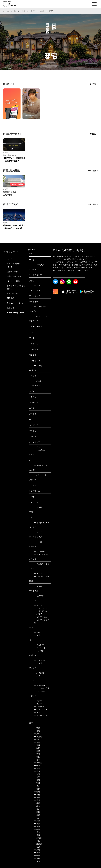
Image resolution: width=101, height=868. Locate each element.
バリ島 (38, 366)
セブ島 (38, 507)
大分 (37, 795)
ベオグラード (41, 316)
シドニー (39, 542)
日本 (24, 11)
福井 (37, 754)
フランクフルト (42, 577)
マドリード (40, 685)
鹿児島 (38, 737)
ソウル (38, 586)
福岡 (37, 789)
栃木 (37, 806)
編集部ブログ (12, 272)
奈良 (37, 821)
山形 (37, 771)
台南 (37, 632)
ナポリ (38, 701)
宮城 (37, 783)
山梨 (37, 847)
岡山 (37, 809)
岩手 (37, 777)
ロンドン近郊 (41, 660)
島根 (37, 858)
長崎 (37, 855)
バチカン (39, 707)
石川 (37, 818)
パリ (37, 676)
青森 (37, 780)
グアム (38, 605)
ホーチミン (40, 532)
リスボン (39, 596)
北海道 (38, 844)
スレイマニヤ (41, 465)
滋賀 (37, 774)
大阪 (37, 841)
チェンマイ (40, 645)
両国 (42, 11)
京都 (37, 850)
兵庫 (37, 803)
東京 (33, 11)
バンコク (39, 651)
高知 (37, 742)
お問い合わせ (12, 293)
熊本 (37, 760)
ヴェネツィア (41, 710)
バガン (38, 381)
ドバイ (38, 286)
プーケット (40, 648)
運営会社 (11, 308)
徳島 (37, 728)
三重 (37, 853)
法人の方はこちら (14, 276)
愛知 (37, 832)
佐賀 (37, 731)
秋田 (37, 748)
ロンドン (39, 663)
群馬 (37, 835)
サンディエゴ (41, 617)
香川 (37, 786)
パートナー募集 (13, 281)
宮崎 (37, 745)
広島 (37, 815)
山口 (37, 739)
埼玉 (37, 768)
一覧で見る (92, 84)
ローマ (38, 718)
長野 (37, 829)
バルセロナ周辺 (42, 688)
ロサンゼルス (41, 611)
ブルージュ (40, 551)
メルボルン (40, 450)
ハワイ (38, 614)
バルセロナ (40, 691)
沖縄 (37, 792)
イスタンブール (42, 523)
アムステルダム (42, 564)
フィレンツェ (41, 715)
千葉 (37, 800)
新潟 (37, 824)
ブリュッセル (41, 554)
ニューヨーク (41, 608)
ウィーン (39, 447)
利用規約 (11, 298)
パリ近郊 (39, 673)
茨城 (37, 826)
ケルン (38, 574)
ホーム (6, 11)
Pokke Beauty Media (15, 312)
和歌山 (38, 763)
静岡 (37, 812)
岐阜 (37, 766)
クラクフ (39, 265)
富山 (37, 757)
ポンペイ (39, 704)
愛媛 (37, 797)
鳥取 (37, 734)
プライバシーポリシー (16, 303)
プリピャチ (40, 307)
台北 (37, 635)
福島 (37, 751)
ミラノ (38, 712)
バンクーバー (41, 475)
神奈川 (38, 838)
